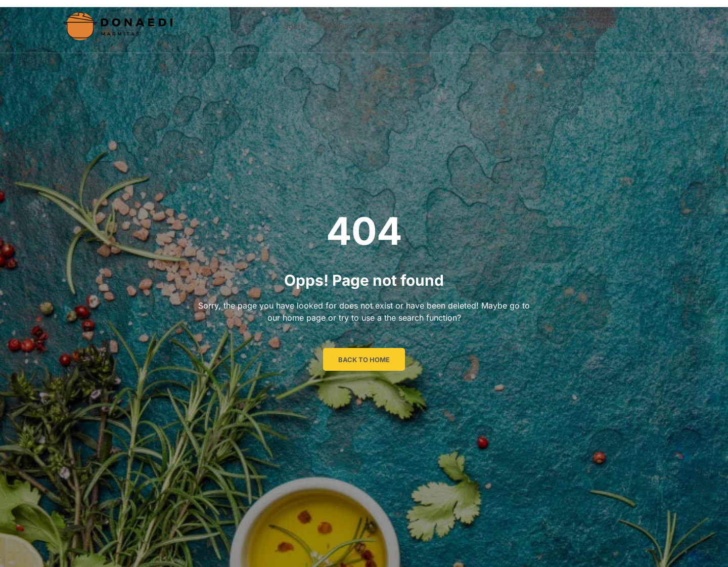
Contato (409, 26)
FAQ (372, 26)
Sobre (294, 26)
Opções (335, 26)
